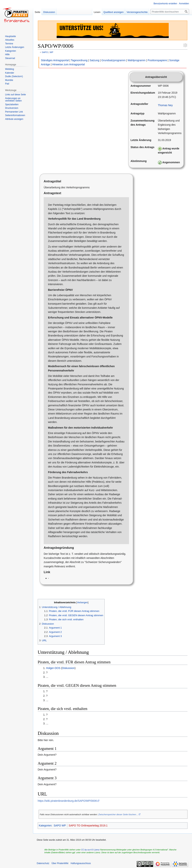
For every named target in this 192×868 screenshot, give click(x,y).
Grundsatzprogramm (113, 60)
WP (51, 52)
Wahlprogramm (137, 60)
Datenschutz (43, 863)
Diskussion (68, 668)
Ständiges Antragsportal (55, 60)
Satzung (94, 60)
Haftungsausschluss (81, 863)
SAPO (45, 52)
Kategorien (45, 825)
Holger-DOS (53, 668)
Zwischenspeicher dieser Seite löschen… (118, 814)
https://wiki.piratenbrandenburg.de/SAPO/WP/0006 (67, 801)
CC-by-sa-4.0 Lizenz (90, 850)
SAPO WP (60, 825)
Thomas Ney (165, 105)
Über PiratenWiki (60, 863)
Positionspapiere (157, 60)
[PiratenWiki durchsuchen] (170, 12)
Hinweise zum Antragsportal (68, 64)
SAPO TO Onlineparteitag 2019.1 (88, 825)
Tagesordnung (79, 60)
